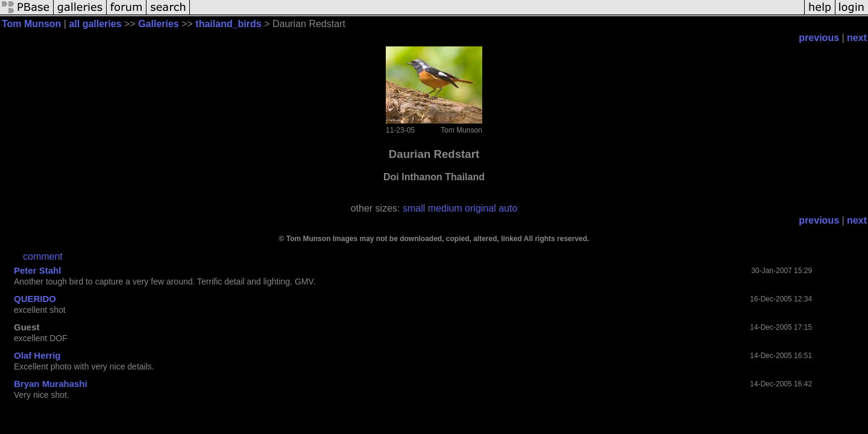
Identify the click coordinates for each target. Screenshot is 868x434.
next (857, 38)
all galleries (95, 24)
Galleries (159, 24)
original (480, 208)
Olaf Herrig (37, 355)
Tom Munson (31, 24)
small (414, 208)
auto (508, 208)
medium (445, 208)
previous (819, 38)
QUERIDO (35, 299)
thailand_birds (228, 24)
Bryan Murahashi (51, 384)
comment (43, 256)
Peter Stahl (37, 270)
